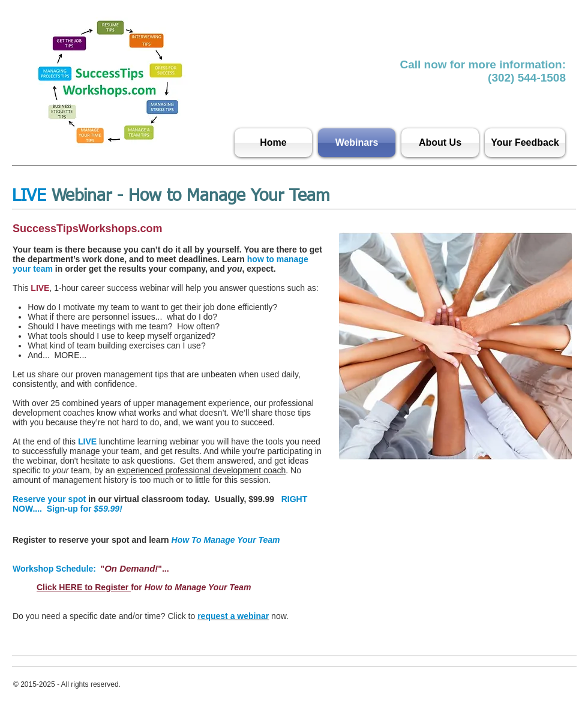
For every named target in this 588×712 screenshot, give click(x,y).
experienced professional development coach (201, 470)
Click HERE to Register (84, 587)
